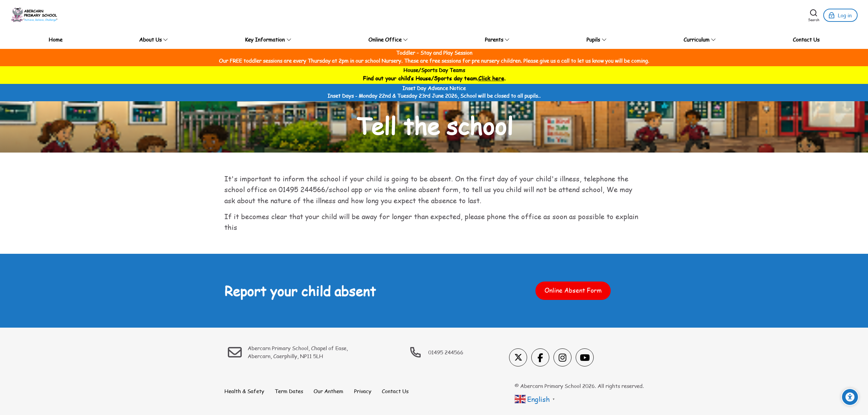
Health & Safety (244, 391)
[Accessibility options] (850, 397)
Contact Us (395, 391)
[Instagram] (562, 357)
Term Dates (289, 391)
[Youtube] (585, 357)
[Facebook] (540, 357)
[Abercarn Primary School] (35, 15)
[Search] (814, 15)
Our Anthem (328, 391)
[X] (518, 357)
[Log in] (840, 15)
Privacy (363, 391)
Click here (491, 78)
